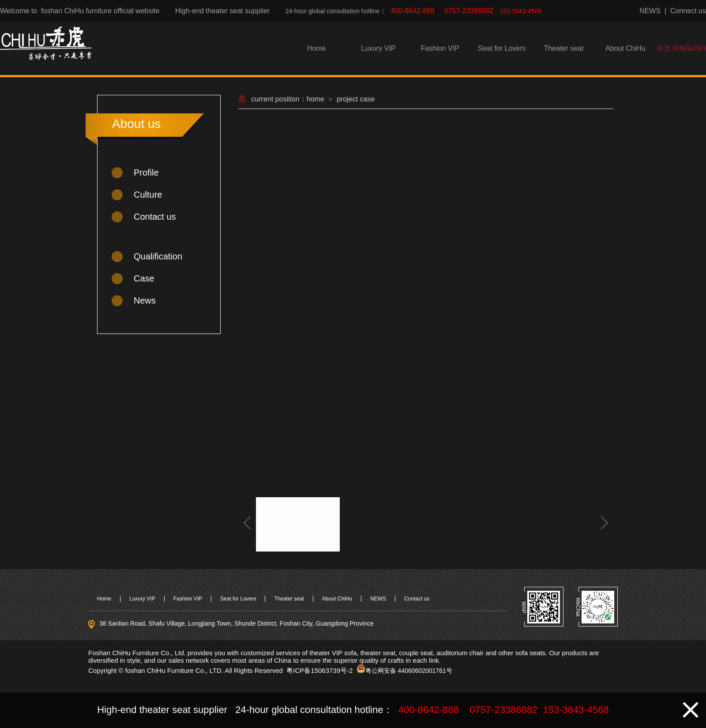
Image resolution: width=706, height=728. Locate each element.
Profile (146, 173)
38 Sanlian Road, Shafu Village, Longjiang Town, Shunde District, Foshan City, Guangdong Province (237, 623)
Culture (148, 195)
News (145, 300)
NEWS (650, 11)
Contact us (155, 217)
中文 (664, 48)
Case (144, 278)
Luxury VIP (378, 48)
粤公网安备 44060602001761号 (409, 671)
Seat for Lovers (502, 48)
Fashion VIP (440, 48)
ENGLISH (690, 48)
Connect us (688, 11)
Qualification (158, 256)
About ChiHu (625, 48)
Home (317, 48)
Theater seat (563, 48)
